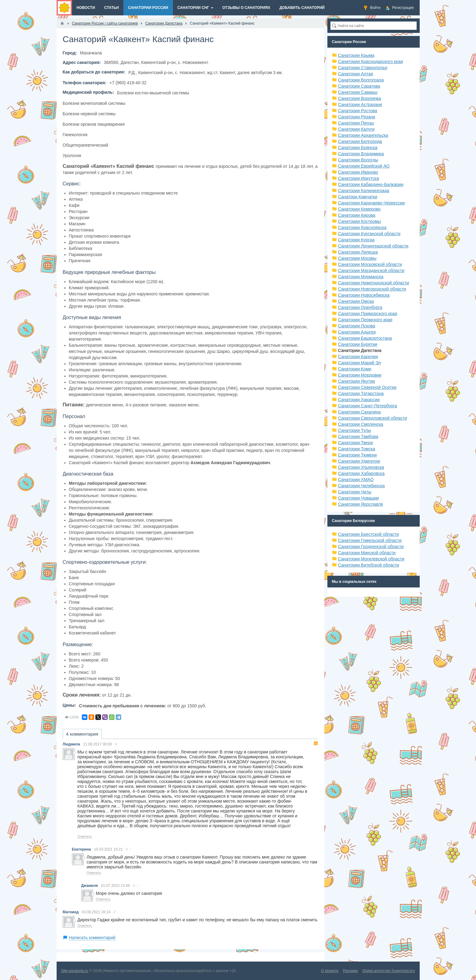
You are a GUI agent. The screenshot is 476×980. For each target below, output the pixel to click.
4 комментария (82, 734)
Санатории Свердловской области (373, 418)
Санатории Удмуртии (359, 461)
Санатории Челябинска (362, 486)
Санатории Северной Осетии (367, 387)
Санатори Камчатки (358, 197)
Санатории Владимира (361, 154)
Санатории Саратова (359, 86)
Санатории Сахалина (360, 412)
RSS (316, 743)
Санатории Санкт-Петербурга (368, 406)
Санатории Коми (355, 369)
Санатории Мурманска (361, 277)
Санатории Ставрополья (363, 68)
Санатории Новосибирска (364, 295)
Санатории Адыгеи (357, 332)
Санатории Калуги (356, 129)
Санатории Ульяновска (361, 467)
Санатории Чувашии (359, 498)
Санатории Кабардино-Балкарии (371, 184)
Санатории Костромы (360, 221)
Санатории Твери (356, 443)
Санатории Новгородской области (372, 289)
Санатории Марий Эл (360, 363)
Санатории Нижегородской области (374, 283)
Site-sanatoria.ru (75, 971)
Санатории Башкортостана (365, 338)
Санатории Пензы (356, 123)
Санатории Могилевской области (371, 559)
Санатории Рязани (357, 117)
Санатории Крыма (356, 55)
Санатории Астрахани (360, 105)
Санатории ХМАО (356, 480)
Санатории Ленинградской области (373, 246)
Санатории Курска (356, 240)
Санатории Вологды (358, 160)
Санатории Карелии (358, 357)
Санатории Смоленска (361, 424)
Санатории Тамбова (358, 437)
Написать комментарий (92, 938)
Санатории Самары (358, 92)
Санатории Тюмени (358, 455)
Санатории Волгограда (361, 80)
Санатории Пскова (357, 326)
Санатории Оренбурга (360, 307)
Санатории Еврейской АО (364, 166)
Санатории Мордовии (360, 375)
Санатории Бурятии (358, 344)
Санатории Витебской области (369, 565)
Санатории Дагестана (360, 350)
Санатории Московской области (370, 264)
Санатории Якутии (357, 381)
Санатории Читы (355, 492)
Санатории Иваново (358, 172)
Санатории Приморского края (368, 314)
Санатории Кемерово (360, 209)
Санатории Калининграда (364, 191)
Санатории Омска (356, 301)
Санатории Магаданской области (371, 271)
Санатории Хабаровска (361, 473)
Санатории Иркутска (359, 178)
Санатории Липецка (358, 252)
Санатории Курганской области (369, 234)
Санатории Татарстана (361, 393)
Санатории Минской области (367, 553)
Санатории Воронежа (360, 98)
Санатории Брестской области (369, 534)
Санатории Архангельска (363, 135)
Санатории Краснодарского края (371, 61)
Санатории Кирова (357, 215)
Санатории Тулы (355, 430)
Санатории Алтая (356, 74)
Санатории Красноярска (362, 227)
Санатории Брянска (358, 148)
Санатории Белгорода (360, 141)
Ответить (85, 836)
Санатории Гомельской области (370, 540)
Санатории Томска (357, 449)
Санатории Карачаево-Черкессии (372, 203)
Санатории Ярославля (361, 504)
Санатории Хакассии (359, 400)
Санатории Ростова (358, 111)
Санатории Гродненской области (371, 547)
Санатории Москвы (357, 258)
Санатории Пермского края (365, 320)
